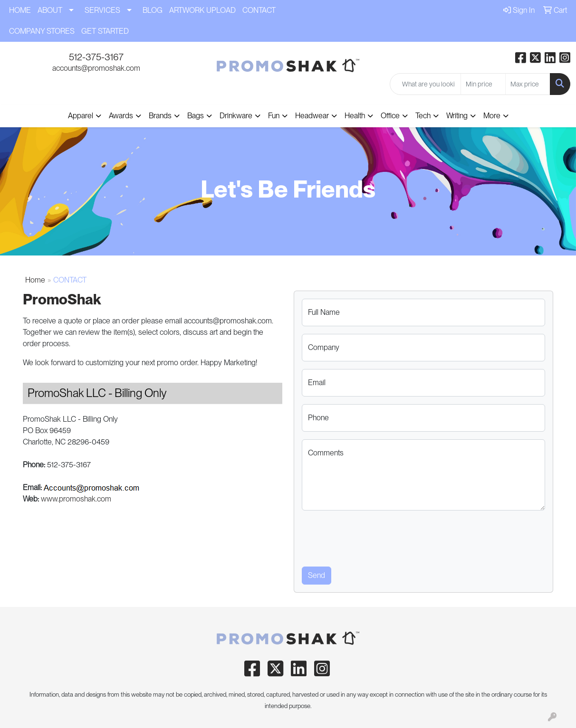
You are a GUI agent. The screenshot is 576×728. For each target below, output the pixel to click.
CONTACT (259, 10)
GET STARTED (105, 31)
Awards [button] (121, 116)
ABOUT (50, 10)
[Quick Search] (425, 84)
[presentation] (374, 537)
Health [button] (355, 116)
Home (35, 280)
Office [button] (390, 116)
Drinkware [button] (236, 116)
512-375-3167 (96, 57)
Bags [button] (196, 116)
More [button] (492, 116)
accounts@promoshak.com (96, 68)
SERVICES (102, 10)
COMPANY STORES (42, 31)
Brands (160, 116)
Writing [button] (457, 116)
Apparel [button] (81, 116)
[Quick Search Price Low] (483, 84)
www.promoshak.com (76, 499)
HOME (20, 10)
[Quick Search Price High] (528, 84)
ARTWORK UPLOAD (202, 10)
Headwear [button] (312, 116)
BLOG (153, 10)
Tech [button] (423, 116)
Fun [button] (274, 116)
